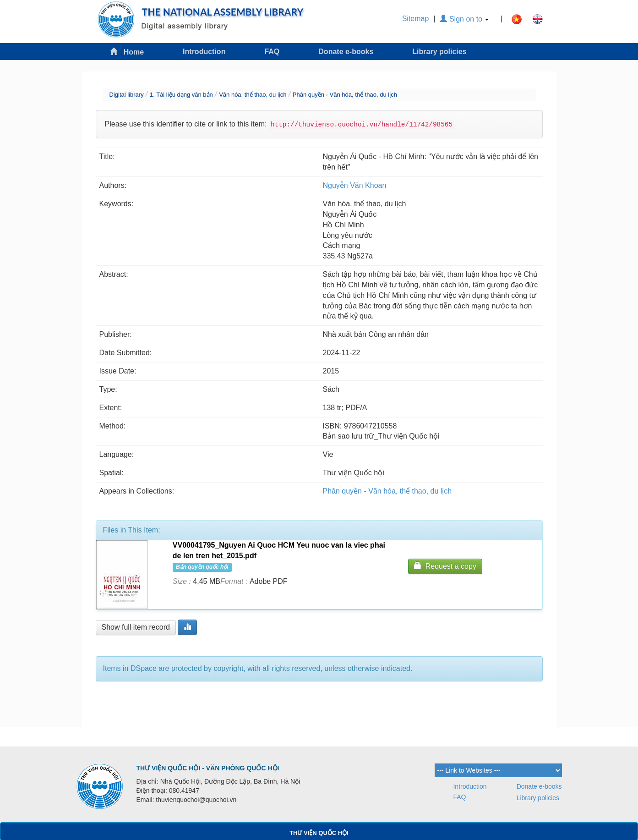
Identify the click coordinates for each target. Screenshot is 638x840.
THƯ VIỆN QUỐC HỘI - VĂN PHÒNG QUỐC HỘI (208, 768)
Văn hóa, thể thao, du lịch (253, 95)
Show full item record (136, 627)
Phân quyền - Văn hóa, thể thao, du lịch (345, 95)
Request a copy (445, 566)
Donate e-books (346, 52)
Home (127, 52)
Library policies (439, 52)
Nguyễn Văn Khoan (355, 185)
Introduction (204, 52)
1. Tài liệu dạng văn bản (181, 95)
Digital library (127, 95)
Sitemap (416, 19)
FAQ (272, 52)
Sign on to (464, 19)
